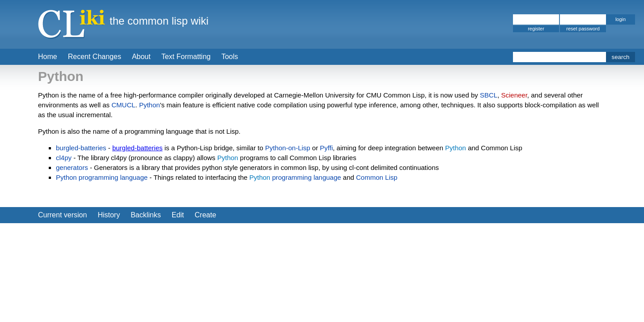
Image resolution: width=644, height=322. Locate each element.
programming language (306, 177)
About (141, 57)
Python (150, 105)
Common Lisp (377, 177)
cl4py (64, 158)
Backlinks (146, 215)
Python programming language (102, 177)
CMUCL (123, 105)
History (109, 215)
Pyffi (326, 148)
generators (72, 167)
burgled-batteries (81, 148)
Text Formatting (186, 57)
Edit (178, 215)
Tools (230, 57)
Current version (62, 215)
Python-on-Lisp (288, 148)
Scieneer (514, 95)
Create (205, 215)
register (536, 29)
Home (48, 57)
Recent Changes (95, 57)
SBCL (489, 95)
